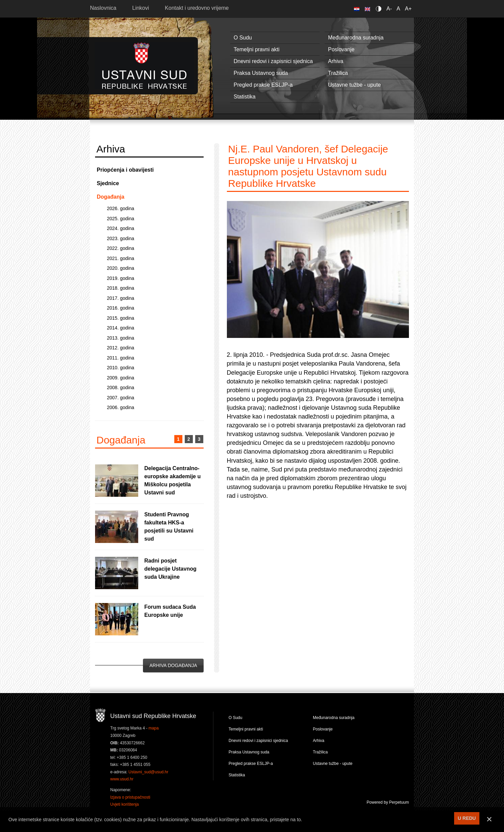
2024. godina (121, 228)
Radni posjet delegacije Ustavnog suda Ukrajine (170, 569)
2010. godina (121, 368)
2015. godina (121, 318)
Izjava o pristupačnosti (130, 797)
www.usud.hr (122, 779)
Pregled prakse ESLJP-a (263, 85)
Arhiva (336, 61)
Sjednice (108, 183)
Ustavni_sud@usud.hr (148, 772)
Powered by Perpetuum (388, 802)
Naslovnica (103, 8)
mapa (154, 728)
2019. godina (121, 278)
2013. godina (121, 338)
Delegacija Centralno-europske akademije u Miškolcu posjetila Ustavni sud (172, 480)
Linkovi (141, 8)
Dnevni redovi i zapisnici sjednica (273, 61)
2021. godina (121, 258)
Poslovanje (341, 49)
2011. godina (121, 358)
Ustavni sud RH (144, 66)
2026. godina (121, 208)
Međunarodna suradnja (356, 38)
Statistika (245, 97)
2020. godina (121, 268)
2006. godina (121, 407)
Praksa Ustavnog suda (261, 73)
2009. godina (121, 378)
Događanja (111, 197)
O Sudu (243, 38)
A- (389, 9)
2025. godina (121, 219)
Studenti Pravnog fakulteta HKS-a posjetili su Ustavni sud (169, 527)
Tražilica (338, 73)
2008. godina (121, 388)
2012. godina (121, 348)
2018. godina (121, 288)
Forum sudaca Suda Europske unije (170, 611)
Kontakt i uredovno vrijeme (197, 8)
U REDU (467, 818)
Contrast (380, 9)
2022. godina (121, 248)
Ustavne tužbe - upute (354, 85)
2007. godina (121, 398)
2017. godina (121, 298)
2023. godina (121, 238)
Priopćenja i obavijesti (125, 170)
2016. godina (121, 308)
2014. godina (121, 328)
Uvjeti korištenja (125, 804)
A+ (408, 9)
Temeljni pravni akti (257, 49)
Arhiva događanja (173, 665)
